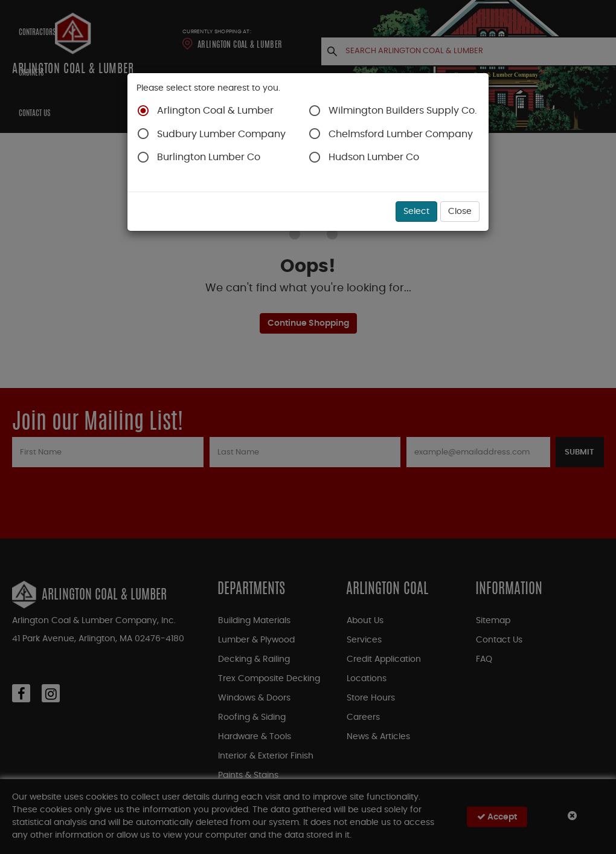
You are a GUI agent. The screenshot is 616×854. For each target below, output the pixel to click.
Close (460, 212)
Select (416, 212)
